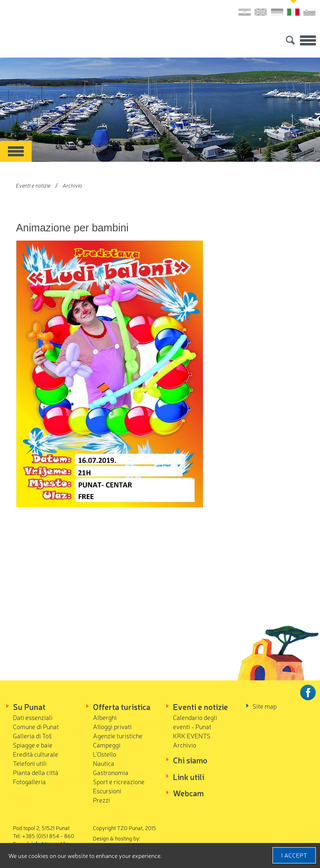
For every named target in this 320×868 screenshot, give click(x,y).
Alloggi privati (112, 726)
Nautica (104, 763)
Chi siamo (190, 760)
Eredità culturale (36, 754)
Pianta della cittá (36, 772)
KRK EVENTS (192, 736)
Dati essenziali (33, 717)
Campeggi (107, 745)
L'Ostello (105, 754)
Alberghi (105, 717)
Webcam (188, 793)
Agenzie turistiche (118, 736)
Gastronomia (111, 772)
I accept (294, 855)
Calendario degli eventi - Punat (195, 722)
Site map (265, 706)
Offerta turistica (122, 707)
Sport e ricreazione (119, 781)
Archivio (72, 185)
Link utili (189, 777)
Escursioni (107, 791)
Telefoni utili (30, 763)
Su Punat (29, 707)
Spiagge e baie (33, 745)
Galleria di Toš (32, 736)
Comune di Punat (36, 726)
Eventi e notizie (33, 185)
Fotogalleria (29, 781)
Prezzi (101, 800)
